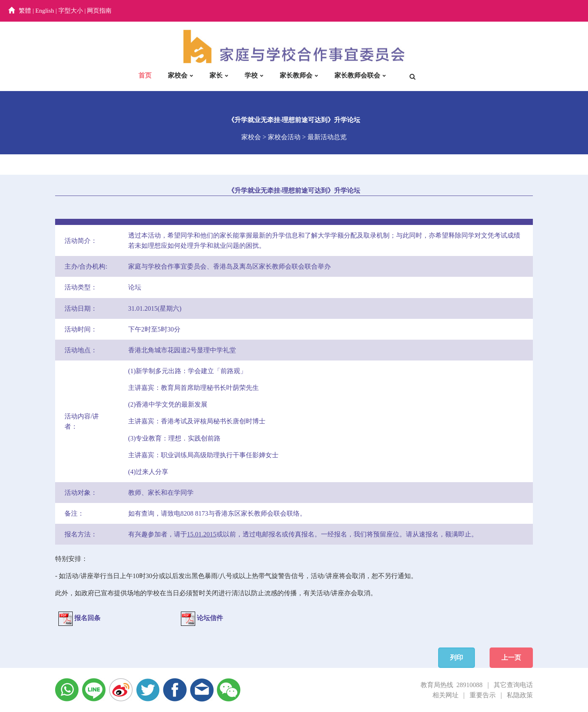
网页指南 (99, 11)
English (45, 11)
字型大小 (71, 11)
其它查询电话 (513, 685)
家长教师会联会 (357, 75)
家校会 (178, 75)
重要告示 (483, 695)
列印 (457, 657)
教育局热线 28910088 (452, 685)
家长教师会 (296, 75)
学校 (251, 75)
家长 (216, 75)
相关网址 (445, 695)
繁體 (25, 11)
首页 (145, 75)
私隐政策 (520, 695)
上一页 (511, 657)
